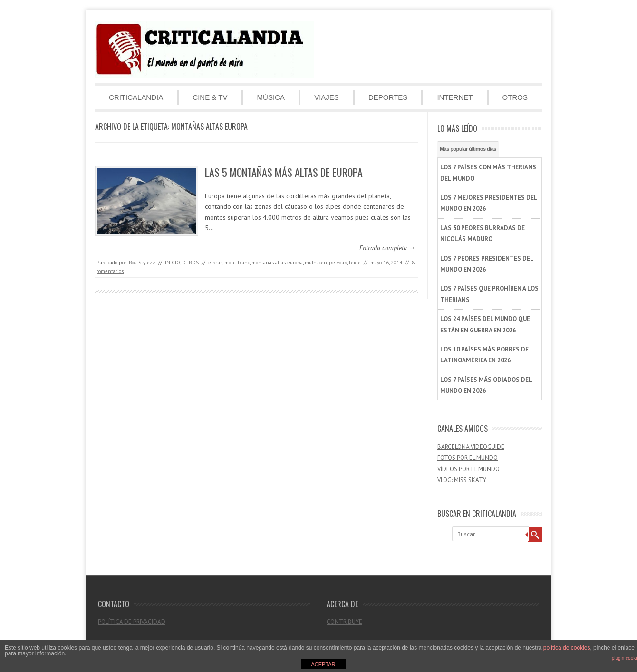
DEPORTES (388, 97)
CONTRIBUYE (344, 622)
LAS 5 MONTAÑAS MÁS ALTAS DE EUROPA (284, 172)
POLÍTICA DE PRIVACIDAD (132, 622)
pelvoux (338, 263)
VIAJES (327, 97)
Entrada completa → (387, 248)
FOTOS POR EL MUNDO (468, 458)
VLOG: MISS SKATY (462, 480)
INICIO (173, 263)
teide (355, 263)
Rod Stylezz (142, 263)
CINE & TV (210, 97)
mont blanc (237, 263)
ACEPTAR (323, 664)
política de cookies (567, 648)
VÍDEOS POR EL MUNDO (468, 469)
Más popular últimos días (468, 149)
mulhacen (316, 263)
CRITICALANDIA (136, 97)
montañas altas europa (277, 263)
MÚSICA (271, 97)
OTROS (515, 97)
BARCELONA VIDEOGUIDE (471, 447)
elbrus (215, 263)
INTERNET (455, 97)
